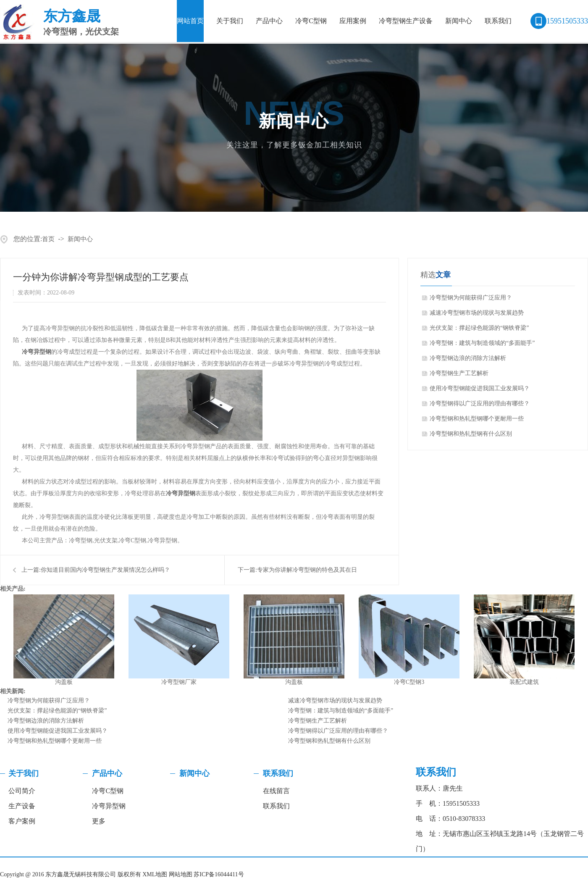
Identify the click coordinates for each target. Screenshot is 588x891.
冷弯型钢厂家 (179, 682)
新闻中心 (459, 21)
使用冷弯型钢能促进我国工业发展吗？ (480, 388)
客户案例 (22, 821)
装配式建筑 (524, 682)
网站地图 (181, 874)
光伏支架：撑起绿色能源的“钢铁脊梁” (479, 328)
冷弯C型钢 (311, 21)
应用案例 (353, 21)
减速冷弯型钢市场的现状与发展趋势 (477, 313)
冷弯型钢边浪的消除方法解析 (468, 358)
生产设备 (22, 806)
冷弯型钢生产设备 (406, 21)
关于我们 (230, 21)
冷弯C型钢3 (409, 682)
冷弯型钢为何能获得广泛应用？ (471, 298)
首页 (48, 239)
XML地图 (155, 874)
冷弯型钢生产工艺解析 (459, 373)
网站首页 (190, 21)
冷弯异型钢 (37, 352)
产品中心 (269, 21)
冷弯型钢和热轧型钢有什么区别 (471, 434)
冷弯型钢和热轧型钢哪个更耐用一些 (477, 419)
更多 (99, 821)
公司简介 (22, 791)
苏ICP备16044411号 (219, 874)
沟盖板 (64, 682)
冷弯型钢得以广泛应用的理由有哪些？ (480, 403)
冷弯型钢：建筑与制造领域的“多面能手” (482, 343)
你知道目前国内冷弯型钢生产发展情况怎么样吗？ (105, 570)
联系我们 (498, 21)
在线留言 (276, 791)
